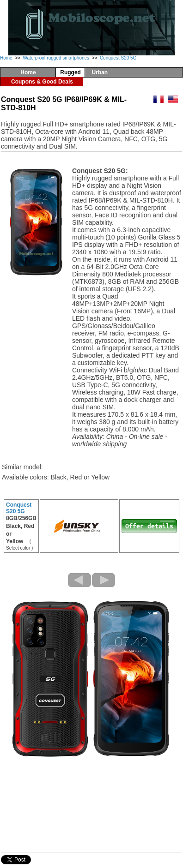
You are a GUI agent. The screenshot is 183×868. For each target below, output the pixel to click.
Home (6, 58)
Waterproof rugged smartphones (56, 58)
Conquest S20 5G (118, 58)
